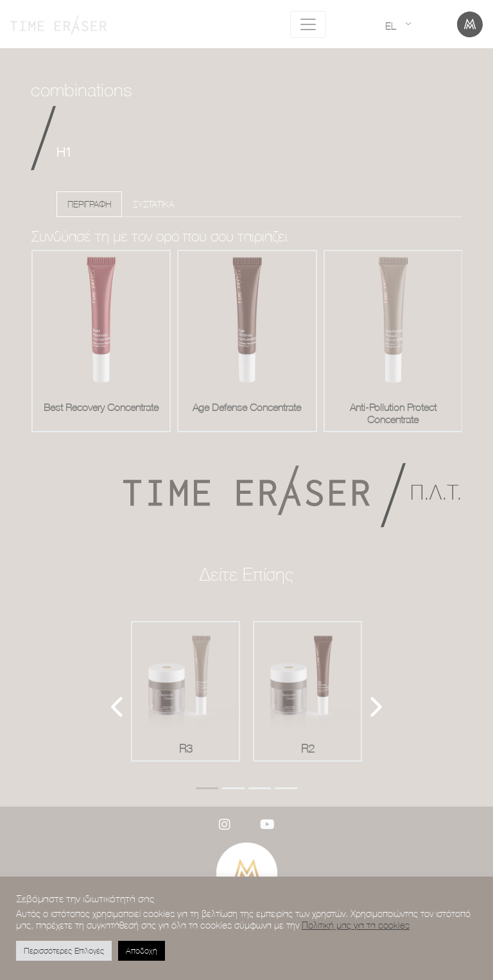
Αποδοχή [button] (142, 950)
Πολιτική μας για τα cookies (356, 925)
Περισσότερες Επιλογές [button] (64, 950)
